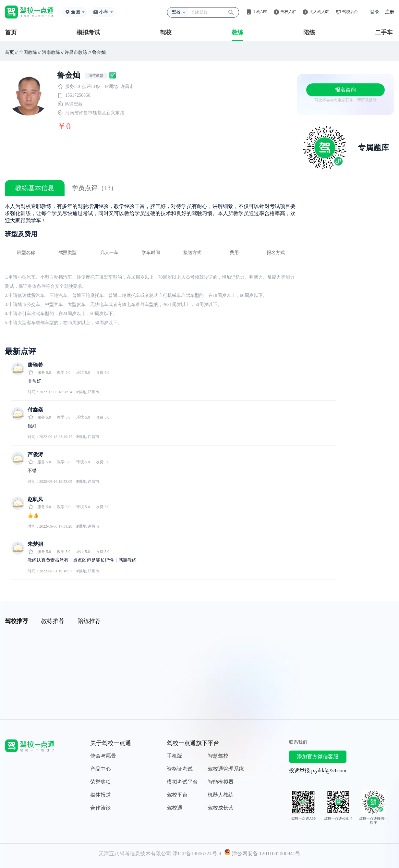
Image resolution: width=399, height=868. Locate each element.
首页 (11, 32)
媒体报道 (101, 795)
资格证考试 (180, 769)
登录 (375, 12)
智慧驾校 (218, 756)
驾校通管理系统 (226, 769)
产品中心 (101, 769)
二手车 (384, 32)
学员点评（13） (94, 188)
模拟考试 (88, 32)
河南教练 (51, 52)
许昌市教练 (76, 52)
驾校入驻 (288, 12)
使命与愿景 (103, 756)
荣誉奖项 (101, 782)
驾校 (166, 32)
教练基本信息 (35, 188)
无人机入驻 (319, 12)
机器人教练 (221, 795)
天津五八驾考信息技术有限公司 (135, 854)
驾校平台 (177, 795)
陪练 (309, 32)
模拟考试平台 (182, 782)
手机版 (175, 756)
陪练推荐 (89, 621)
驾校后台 (350, 12)
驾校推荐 (17, 621)
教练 (237, 32)
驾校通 (175, 808)
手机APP (260, 12)
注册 (390, 12)
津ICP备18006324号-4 (197, 854)
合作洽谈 (101, 808)
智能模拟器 (221, 782)
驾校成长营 (221, 808)
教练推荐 (53, 621)
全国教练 (28, 52)
